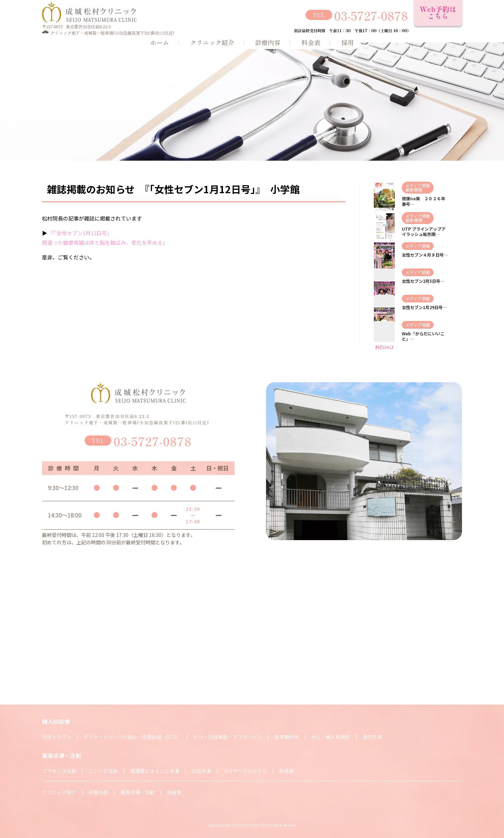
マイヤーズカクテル (245, 771)
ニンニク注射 (103, 771)
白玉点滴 (201, 771)
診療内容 (268, 42)
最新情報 (414, 190)
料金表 (311, 42)
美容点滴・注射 (138, 792)
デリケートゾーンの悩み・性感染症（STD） (132, 737)
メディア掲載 (418, 185)
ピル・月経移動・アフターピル (228, 737)
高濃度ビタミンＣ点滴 (155, 771)
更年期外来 (287, 737)
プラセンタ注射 (59, 771)
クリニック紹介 (212, 42)
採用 (348, 42)
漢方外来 (372, 737)
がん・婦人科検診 (331, 737)
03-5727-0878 (371, 16)
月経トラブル (57, 737)
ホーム (160, 42)
